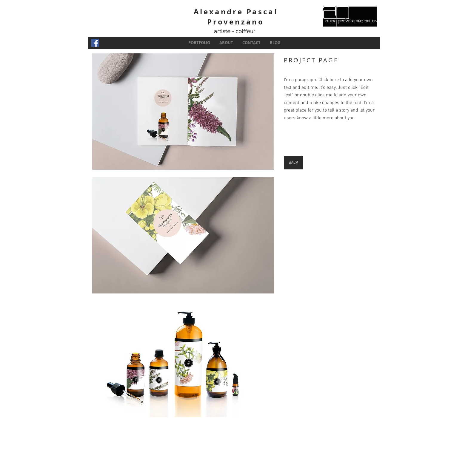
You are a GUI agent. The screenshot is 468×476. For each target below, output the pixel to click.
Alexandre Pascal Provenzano (236, 17)
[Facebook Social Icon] (95, 43)
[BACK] (293, 163)
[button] (183, 112)
